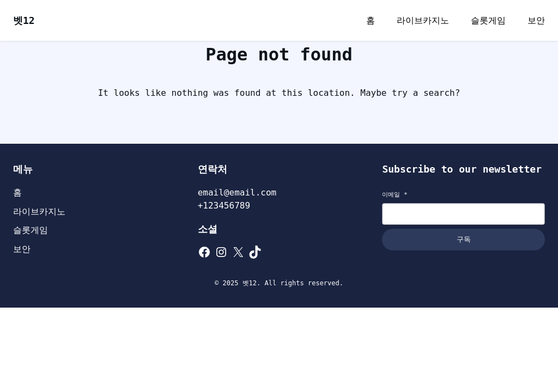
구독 (464, 239)
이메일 (395, 195)
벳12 (24, 20)
